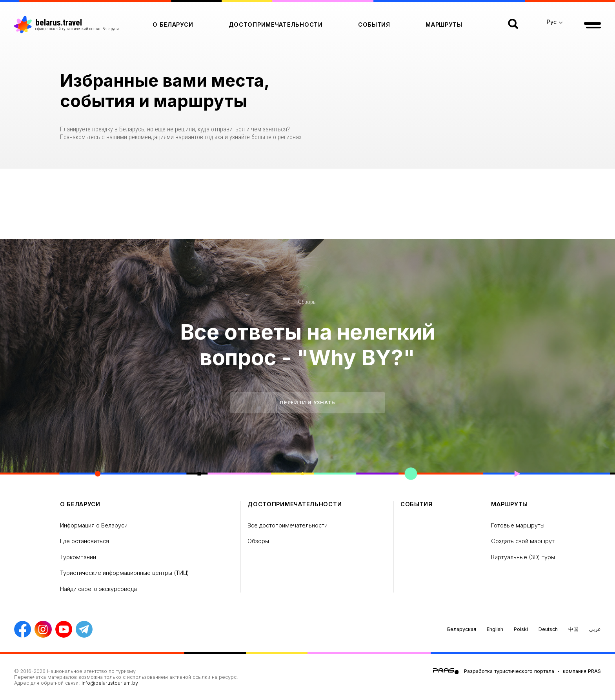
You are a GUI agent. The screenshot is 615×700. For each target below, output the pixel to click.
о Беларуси (173, 25)
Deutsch (548, 629)
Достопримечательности (276, 25)
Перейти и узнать (307, 403)
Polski (521, 629)
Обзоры (307, 302)
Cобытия (374, 25)
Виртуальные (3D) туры (523, 557)
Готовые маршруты (518, 525)
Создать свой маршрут (523, 541)
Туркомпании (78, 557)
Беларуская (462, 629)
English (495, 629)
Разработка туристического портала (509, 671)
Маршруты (444, 25)
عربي (595, 629)
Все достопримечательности (287, 525)
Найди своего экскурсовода (98, 589)
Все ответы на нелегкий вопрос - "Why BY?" (307, 345)
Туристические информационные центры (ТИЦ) (125, 573)
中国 (573, 629)
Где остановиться (85, 541)
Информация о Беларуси (94, 525)
